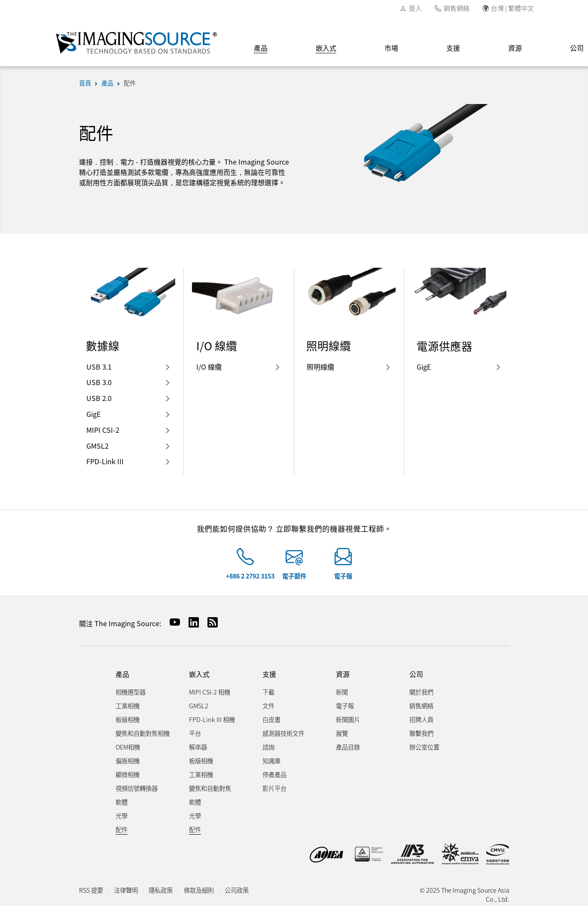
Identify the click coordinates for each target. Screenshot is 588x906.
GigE (129, 414)
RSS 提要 (91, 890)
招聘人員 (421, 719)
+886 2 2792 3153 (250, 576)
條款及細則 (199, 890)
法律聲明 (126, 890)
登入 (415, 8)
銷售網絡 (457, 8)
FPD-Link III (129, 461)
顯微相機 (128, 774)
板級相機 (128, 719)
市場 (391, 48)
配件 (130, 83)
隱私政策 (161, 890)
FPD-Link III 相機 (212, 719)
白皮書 (271, 719)
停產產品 (274, 774)
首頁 (85, 83)
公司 (416, 674)
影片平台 (274, 788)
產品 (261, 48)
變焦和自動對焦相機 (143, 733)
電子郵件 (294, 576)
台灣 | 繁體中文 (512, 8)
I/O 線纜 (239, 367)
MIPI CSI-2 (129, 430)
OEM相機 (128, 747)
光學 (122, 816)
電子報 (343, 576)
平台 (195, 733)
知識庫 (271, 761)
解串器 (198, 747)
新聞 (342, 692)
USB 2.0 (129, 398)
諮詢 (268, 747)
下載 (268, 692)
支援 (453, 48)
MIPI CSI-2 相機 (210, 692)
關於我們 (421, 692)
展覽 (342, 733)
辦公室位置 (424, 747)
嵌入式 (326, 48)
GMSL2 (129, 446)
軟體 (122, 802)
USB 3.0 (129, 382)
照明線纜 (349, 367)
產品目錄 (348, 747)
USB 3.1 (129, 367)
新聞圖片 (348, 719)
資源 (515, 48)
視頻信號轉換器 (137, 788)
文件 (268, 706)
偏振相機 (128, 761)
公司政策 (237, 890)
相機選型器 (131, 692)
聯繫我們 (421, 733)
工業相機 (128, 706)
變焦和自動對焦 (210, 788)
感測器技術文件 (283, 733)
